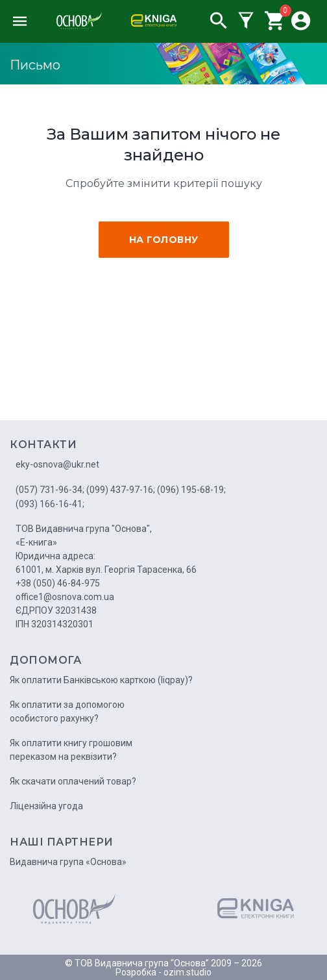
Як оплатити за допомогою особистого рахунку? (67, 711)
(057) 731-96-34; (50, 490)
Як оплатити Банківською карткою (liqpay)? (101, 680)
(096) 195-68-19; (191, 490)
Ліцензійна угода (46, 806)
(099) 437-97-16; (121, 490)
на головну (164, 240)
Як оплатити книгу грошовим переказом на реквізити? (71, 750)
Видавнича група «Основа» (68, 862)
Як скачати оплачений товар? (73, 781)
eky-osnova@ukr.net (57, 464)
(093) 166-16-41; (50, 504)
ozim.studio (188, 972)
